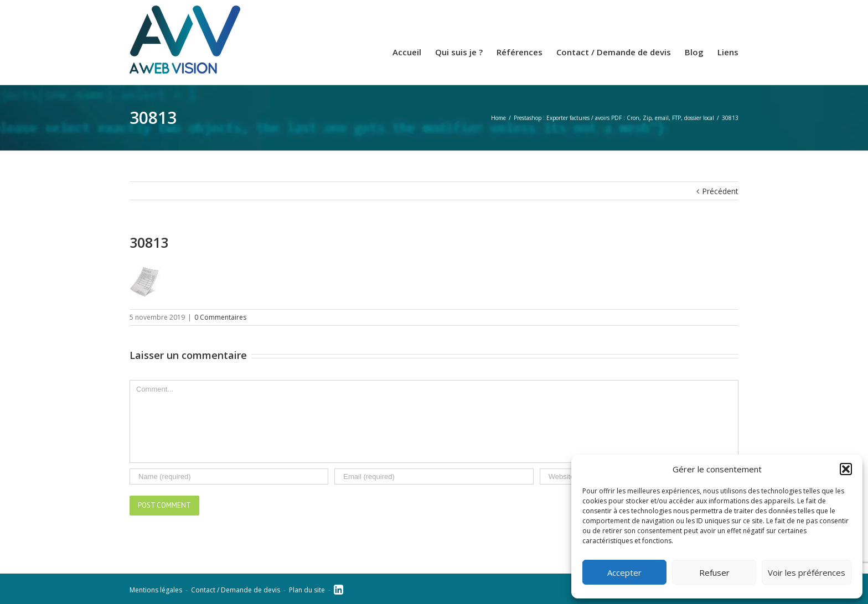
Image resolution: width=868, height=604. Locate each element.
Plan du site (307, 590)
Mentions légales (156, 590)
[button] (846, 469)
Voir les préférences (807, 572)
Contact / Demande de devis (236, 590)
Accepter (624, 572)
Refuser (714, 572)
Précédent (720, 191)
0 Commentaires (220, 317)
